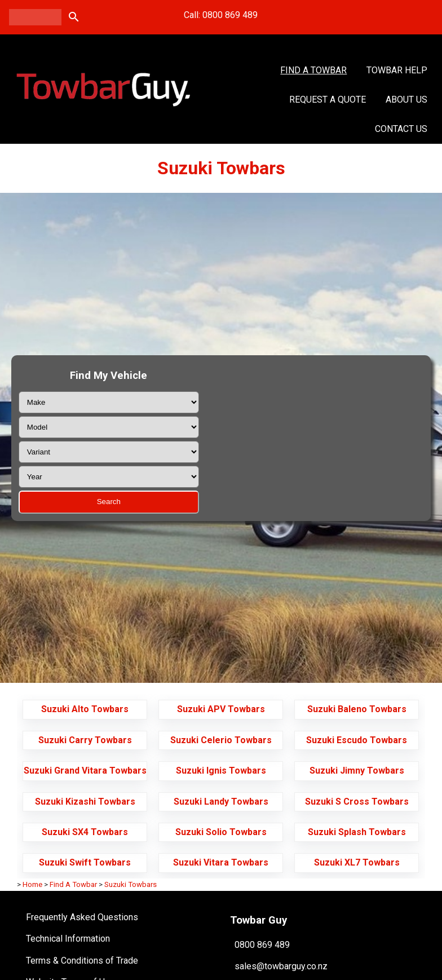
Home (32, 884)
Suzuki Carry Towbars (85, 740)
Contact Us (401, 129)
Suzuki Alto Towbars (85, 709)
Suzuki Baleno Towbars (357, 709)
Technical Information (68, 939)
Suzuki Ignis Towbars (221, 771)
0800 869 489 (262, 944)
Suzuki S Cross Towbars (357, 802)
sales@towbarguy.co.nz (281, 966)
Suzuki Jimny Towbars (357, 771)
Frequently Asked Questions (82, 917)
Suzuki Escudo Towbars (357, 740)
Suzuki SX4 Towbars (85, 832)
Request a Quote (328, 100)
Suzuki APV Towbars (221, 709)
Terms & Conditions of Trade (82, 961)
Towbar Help (397, 70)
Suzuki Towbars (131, 884)
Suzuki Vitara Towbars (221, 862)
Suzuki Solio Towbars (221, 832)
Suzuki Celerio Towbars (221, 740)
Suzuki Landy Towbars (221, 802)
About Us (406, 100)
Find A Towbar (313, 70)
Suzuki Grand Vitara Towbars (85, 771)
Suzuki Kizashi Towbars (85, 802)
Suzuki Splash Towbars (357, 832)
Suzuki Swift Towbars (85, 862)
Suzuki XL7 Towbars (357, 862)
